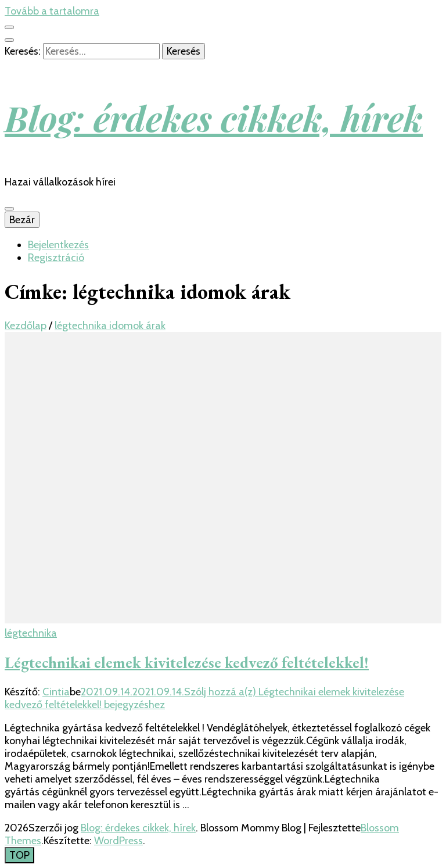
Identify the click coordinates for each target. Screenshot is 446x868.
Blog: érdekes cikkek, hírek (214, 117)
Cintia (56, 692)
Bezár (22, 220)
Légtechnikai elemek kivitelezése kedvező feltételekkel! (187, 662)
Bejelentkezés (58, 245)
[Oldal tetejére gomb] (19, 855)
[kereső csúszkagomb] (9, 40)
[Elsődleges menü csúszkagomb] (9, 209)
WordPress (118, 841)
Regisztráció (56, 258)
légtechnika (31, 633)
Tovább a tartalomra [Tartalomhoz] (52, 11)
